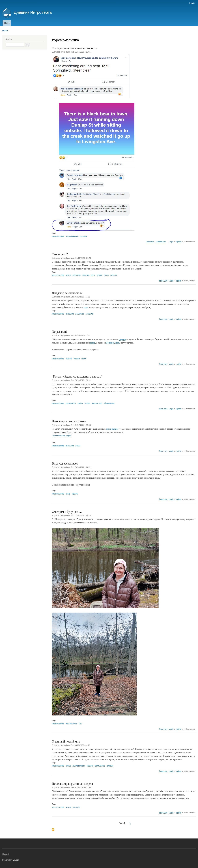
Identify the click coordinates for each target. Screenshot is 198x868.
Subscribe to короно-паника (53, 830)
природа (83, 236)
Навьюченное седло (62, 436)
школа (68, 275)
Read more (150, 242)
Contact (6, 854)
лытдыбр (90, 314)
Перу (118, 343)
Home (7, 23)
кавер (93, 343)
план (86, 307)
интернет (76, 807)
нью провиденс (72, 236)
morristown (80, 314)
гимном (122, 339)
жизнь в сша (97, 403)
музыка (77, 358)
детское (114, 275)
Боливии (110, 343)
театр (68, 494)
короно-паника (58, 236)
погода (99, 275)
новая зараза (112, 429)
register (179, 242)
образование (109, 403)
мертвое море (71, 723)
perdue (87, 403)
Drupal (16, 860)
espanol (69, 358)
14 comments (161, 242)
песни (106, 275)
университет (71, 403)
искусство (77, 275)
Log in (192, 3)
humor (78, 445)
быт (81, 723)
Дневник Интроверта (33, 12)
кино (93, 275)
